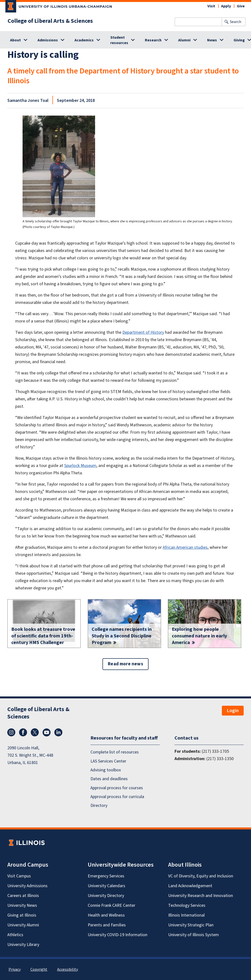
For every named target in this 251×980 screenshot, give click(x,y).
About (15, 40)
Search (236, 22)
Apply (226, 6)
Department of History (143, 332)
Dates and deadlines (109, 779)
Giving (239, 40)
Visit (211, 6)
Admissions (48, 40)
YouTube (47, 732)
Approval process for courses (117, 788)
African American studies (185, 547)
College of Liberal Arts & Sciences (50, 21)
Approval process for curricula (117, 797)
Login (233, 711)
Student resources (119, 40)
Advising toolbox (106, 770)
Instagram (11, 732)
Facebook (23, 732)
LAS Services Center (108, 761)
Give (241, 6)
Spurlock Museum (80, 466)
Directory (99, 806)
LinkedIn (58, 732)
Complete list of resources (115, 752)
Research (153, 40)
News (212, 40)
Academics (84, 40)
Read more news (125, 664)
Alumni (184, 40)
